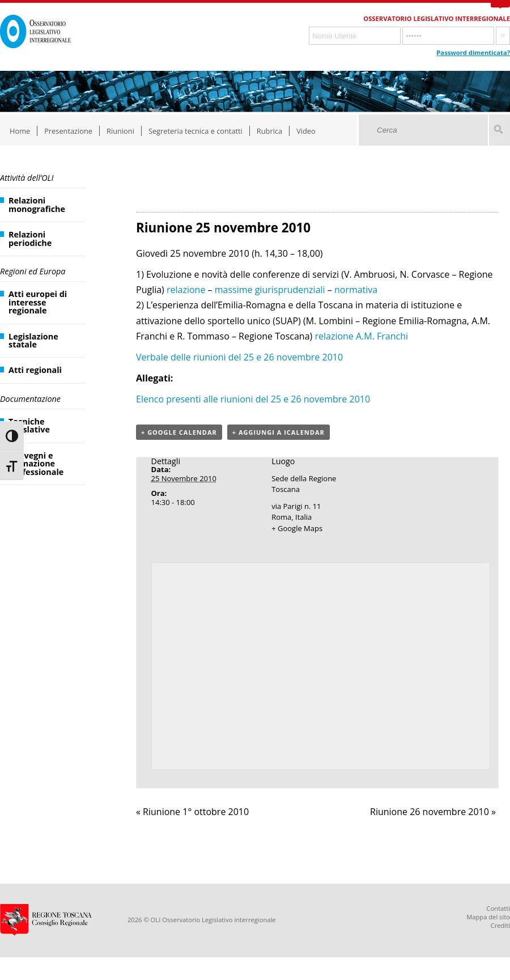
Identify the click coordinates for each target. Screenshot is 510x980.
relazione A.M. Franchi (361, 336)
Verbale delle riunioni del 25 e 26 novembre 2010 (239, 357)
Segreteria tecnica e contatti (195, 131)
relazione (186, 290)
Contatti (498, 908)
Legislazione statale (33, 340)
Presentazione (68, 131)
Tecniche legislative (29, 425)
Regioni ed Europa (33, 271)
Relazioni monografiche (37, 204)
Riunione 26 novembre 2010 (433, 812)
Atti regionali (35, 370)
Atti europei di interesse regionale (38, 302)
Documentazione (30, 399)
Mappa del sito (488, 917)
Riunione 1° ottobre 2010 (192, 812)
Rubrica (269, 131)
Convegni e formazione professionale (36, 464)
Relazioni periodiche (30, 238)
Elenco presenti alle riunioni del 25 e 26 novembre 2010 (253, 399)
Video (306, 131)
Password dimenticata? (473, 52)
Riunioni (120, 131)
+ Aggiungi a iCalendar (279, 432)
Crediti (500, 925)
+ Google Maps (297, 528)
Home (20, 131)
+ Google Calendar (179, 432)
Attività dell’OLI (27, 178)
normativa (356, 290)
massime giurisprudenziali (270, 290)
